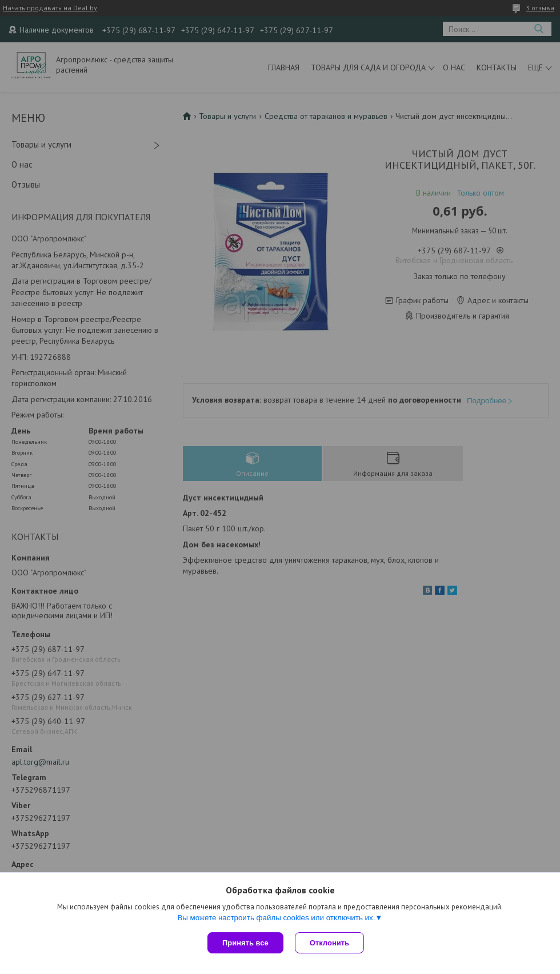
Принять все (245, 943)
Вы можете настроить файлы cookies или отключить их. (276, 918)
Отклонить (329, 943)
